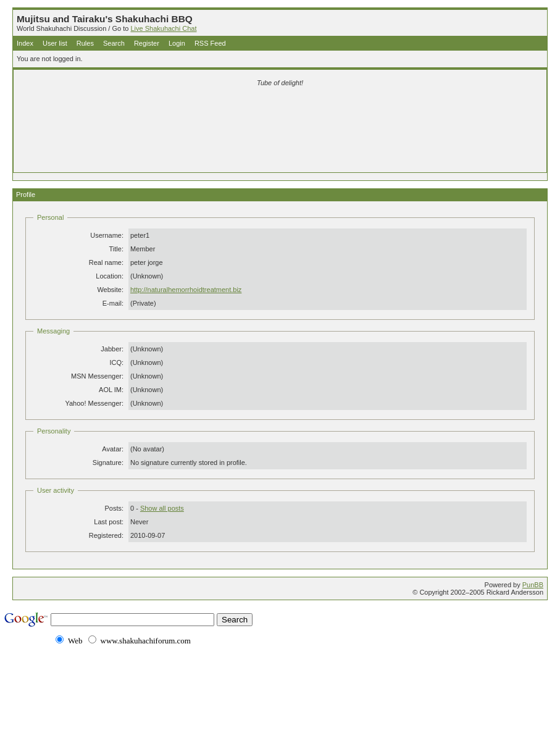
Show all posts (162, 508)
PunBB (533, 585)
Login (177, 43)
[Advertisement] (280, 112)
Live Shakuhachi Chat (163, 28)
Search (114, 43)
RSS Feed (210, 43)
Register (147, 43)
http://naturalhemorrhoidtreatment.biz (186, 290)
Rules (85, 43)
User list (55, 43)
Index (25, 43)
